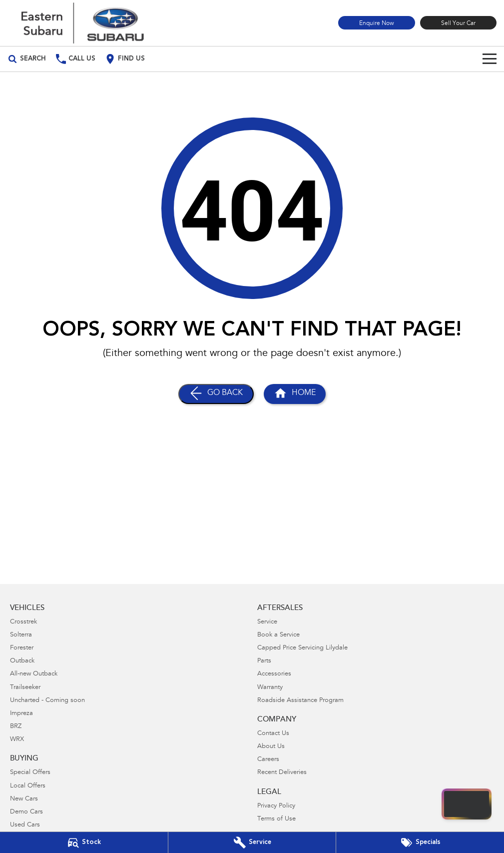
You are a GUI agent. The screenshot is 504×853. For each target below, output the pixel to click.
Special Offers (30, 773)
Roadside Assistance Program (300, 701)
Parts (264, 661)
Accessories (274, 674)
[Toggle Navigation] (490, 59)
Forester (22, 648)
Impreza (21, 714)
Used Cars (25, 825)
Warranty (270, 688)
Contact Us (273, 734)
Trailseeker (25, 688)
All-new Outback (34, 674)
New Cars (24, 799)
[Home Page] (82, 23)
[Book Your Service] (252, 842)
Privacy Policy (276, 806)
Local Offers (28, 786)
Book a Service (278, 635)
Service (267, 622)
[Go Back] (216, 394)
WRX (17, 740)
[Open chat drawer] (467, 804)
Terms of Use (276, 819)
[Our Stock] (84, 842)
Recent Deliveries (282, 773)
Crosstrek (23, 622)
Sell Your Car (458, 23)
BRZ (16, 727)
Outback (22, 661)
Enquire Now (377, 23)
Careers (268, 760)
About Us (271, 747)
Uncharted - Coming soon (47, 701)
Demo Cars (26, 812)
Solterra (21, 635)
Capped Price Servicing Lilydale (302, 648)
